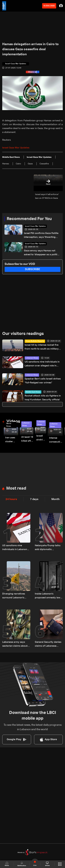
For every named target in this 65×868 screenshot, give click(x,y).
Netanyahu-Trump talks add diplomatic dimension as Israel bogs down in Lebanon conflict (49, 548)
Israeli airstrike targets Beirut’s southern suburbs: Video (41, 438)
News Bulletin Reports (35, 341)
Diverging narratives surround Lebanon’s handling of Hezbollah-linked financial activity (15, 596)
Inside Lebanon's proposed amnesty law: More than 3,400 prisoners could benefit (48, 596)
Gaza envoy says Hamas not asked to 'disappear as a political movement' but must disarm (42, 253)
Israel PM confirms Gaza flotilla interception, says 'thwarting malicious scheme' (41, 236)
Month (56, 499)
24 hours (11, 499)
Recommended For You (29, 219)
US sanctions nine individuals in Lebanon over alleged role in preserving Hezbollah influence (42, 364)
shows (47, 864)
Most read (16, 488)
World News (9, 425)
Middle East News (33, 392)
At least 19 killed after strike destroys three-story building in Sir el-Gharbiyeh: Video (27, 439)
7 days (34, 499)
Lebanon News (32, 358)
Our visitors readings (23, 334)
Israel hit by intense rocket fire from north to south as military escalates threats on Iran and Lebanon (42, 347)
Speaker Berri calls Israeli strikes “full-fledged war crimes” (43, 381)
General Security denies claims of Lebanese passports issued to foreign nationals (48, 644)
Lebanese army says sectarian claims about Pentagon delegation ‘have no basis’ (15, 644)
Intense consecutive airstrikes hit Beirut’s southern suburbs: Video (56, 440)
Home (7, 864)
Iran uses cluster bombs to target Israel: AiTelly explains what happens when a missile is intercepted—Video (12, 440)
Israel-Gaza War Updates (35, 226)
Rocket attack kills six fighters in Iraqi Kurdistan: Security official (43, 398)
